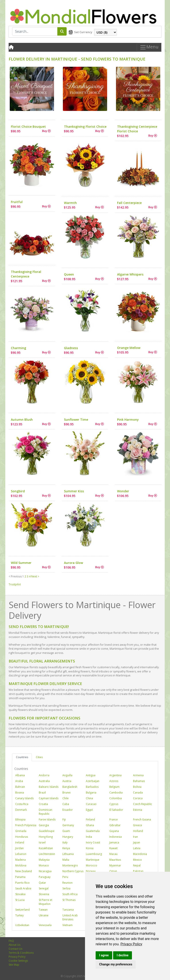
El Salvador (116, 810)
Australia (44, 781)
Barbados (92, 787)
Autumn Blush (22, 420)
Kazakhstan (46, 848)
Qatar (42, 883)
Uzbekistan (22, 925)
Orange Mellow (129, 348)
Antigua (91, 775)
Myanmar (115, 865)
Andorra (44, 775)
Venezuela (45, 925)
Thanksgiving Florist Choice (85, 127)
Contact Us (15, 949)
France (114, 819)
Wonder (123, 491)
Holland (138, 831)
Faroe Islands (47, 819)
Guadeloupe (47, 831)
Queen (69, 274)
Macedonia (140, 854)
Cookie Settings (18, 961)
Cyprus (114, 804)
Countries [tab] (22, 757)
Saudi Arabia (23, 888)
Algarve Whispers (130, 274)
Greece (138, 825)
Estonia (138, 810)
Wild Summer (21, 563)
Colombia (116, 798)
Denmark (21, 810)
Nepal (137, 865)
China (89, 798)
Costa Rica (22, 804)
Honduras (22, 837)
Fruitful (17, 202)
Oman (113, 871)
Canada (138, 793)
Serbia (66, 888)
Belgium (114, 787)
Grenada (21, 831)
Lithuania (68, 854)
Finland (90, 819)
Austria (67, 781)
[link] (131, 944)
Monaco (44, 865)
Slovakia (20, 894)
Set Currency (83, 32)
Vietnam (68, 925)
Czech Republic (143, 804)
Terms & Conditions (21, 953)
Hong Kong (46, 837)
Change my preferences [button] (116, 964)
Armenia (138, 775)
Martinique (93, 860)
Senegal (44, 888)
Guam (66, 831)
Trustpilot (15, 584)
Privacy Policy (131, 944)
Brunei (67, 793)
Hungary (68, 837)
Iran (135, 837)
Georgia (44, 825)
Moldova (21, 865)
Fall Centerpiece (129, 203)
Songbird (18, 491)
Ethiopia (20, 819)
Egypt (89, 810)
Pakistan (138, 871)
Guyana (114, 831)
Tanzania (68, 910)
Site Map (14, 965)
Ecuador (68, 810)
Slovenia (44, 894)
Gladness (71, 348)
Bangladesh (70, 787)
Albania (20, 775)
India (89, 837)
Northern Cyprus (73, 871)
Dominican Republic (45, 812)
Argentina (115, 775)
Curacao (91, 804)
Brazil (42, 793)
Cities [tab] (39, 757)
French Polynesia (26, 825)
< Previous (15, 576)
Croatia (43, 804)
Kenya (66, 848)
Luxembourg (94, 854)
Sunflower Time (76, 420)
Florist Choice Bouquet (28, 127)
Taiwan (43, 910)
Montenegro (70, 865)
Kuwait (113, 848)
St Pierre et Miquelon (45, 902)
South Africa (70, 894)
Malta (66, 860)
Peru (65, 877)
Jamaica (114, 842)
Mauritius (115, 860)
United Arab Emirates (70, 917)
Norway (91, 871)
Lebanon (21, 854)
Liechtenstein (47, 854)
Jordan (19, 848)
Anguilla (67, 775)
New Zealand (24, 871)
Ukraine (44, 915)
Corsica (138, 798)
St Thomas (69, 900)
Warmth (70, 203)
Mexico (137, 860)
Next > (35, 576)
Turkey (19, 915)
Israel (42, 842)
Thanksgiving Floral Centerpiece (26, 274)
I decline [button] (123, 955)
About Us (14, 945)
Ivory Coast (93, 842)
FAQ (11, 941)
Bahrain (20, 787)
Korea (90, 848)
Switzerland (22, 910)
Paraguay (45, 877)
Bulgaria (91, 793)
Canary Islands (24, 798)
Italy (65, 842)
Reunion (68, 883)
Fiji (64, 819)
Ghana (90, 825)
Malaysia (44, 860)
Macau (113, 854)
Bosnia (20, 793)
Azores (114, 781)
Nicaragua (45, 871)
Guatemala (93, 831)
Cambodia (116, 793)
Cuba (66, 804)
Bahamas (139, 781)
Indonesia (116, 837)
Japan (137, 842)
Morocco (92, 865)
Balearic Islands (49, 787)
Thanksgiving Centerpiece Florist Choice (137, 129)
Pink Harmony (128, 420)
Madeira (20, 860)
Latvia (137, 848)
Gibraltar (115, 825)
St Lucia (20, 900)
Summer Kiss (74, 491)
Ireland (20, 842)
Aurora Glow (73, 563)
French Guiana (142, 819)
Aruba (19, 781)
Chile (66, 798)
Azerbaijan (93, 781)
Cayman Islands (49, 798)
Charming (18, 348)
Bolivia (137, 787)
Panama (20, 877)
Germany (68, 825)
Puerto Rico (22, 883)
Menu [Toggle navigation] (149, 47)
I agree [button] (104, 955)
